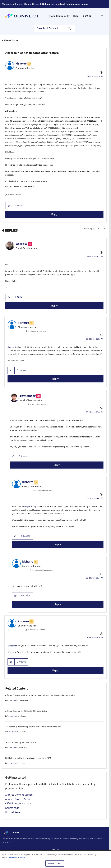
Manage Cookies (55, 865)
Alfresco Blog (12, 716)
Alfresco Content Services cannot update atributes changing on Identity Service (40, 695)
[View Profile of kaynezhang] (28, 396)
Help (76, 16)
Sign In (87, 16)
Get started (48, 4)
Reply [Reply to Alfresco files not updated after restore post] (54, 214)
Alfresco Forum (11, 40)
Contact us (54, 850)
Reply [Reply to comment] (54, 306)
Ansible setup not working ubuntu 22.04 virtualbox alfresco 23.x (33, 727)
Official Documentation (18, 804)
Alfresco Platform (15, 195)
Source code (12, 808)
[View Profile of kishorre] (21, 64)
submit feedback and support (73, 4)
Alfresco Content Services (24, 186)
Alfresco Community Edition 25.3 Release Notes (26, 711)
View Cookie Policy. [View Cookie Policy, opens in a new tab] (17, 859)
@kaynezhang (29, 507)
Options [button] (105, 40)
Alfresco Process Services (19, 799)
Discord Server (13, 812)
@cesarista (12, 347)
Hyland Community (59, 16)
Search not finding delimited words (21, 742)
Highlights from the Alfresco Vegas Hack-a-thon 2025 (28, 758)
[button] (9, 206)
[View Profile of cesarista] (22, 244)
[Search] (54, 28)
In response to (37, 331)
